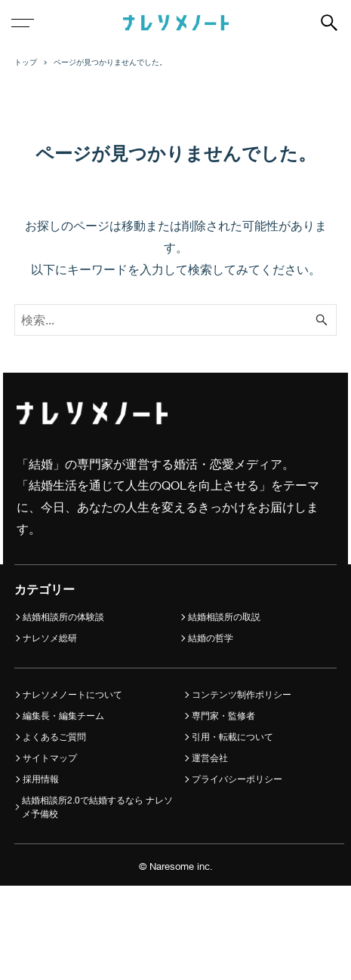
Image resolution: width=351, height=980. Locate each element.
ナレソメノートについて (72, 694)
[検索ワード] (176, 320)
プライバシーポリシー (237, 779)
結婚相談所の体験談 (63, 617)
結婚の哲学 (211, 638)
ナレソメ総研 (50, 638)
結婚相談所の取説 (224, 617)
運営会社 (210, 758)
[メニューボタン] (23, 23)
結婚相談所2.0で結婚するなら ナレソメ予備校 (97, 807)
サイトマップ (50, 758)
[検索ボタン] (329, 23)
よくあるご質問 (54, 737)
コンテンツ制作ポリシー (242, 694)
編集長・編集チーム (63, 716)
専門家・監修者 (223, 716)
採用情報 (41, 779)
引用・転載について (232, 737)
